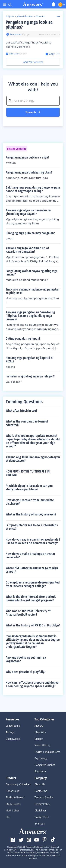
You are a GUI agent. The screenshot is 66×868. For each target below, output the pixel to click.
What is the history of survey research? (31, 514)
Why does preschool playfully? (26, 672)
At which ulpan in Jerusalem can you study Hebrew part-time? (29, 488)
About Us (40, 784)
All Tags (10, 732)
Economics (40, 772)
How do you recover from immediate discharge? (30, 502)
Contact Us (41, 791)
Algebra (39, 726)
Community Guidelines (18, 784)
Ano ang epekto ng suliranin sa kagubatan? (26, 659)
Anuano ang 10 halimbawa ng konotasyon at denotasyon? (33, 459)
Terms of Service (44, 797)
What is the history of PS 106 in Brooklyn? (33, 625)
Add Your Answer (33, 62)
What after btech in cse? (21, 411)
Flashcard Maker (15, 797)
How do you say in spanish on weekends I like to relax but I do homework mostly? (33, 541)
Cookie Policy (42, 817)
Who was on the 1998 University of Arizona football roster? (28, 613)
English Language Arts (47, 752)
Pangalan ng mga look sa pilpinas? (29, 25)
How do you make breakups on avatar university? (30, 556)
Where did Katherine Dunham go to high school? (32, 570)
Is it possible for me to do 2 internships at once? (32, 527)
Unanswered (13, 739)
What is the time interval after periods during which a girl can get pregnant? (31, 599)
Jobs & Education (25, 16)
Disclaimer (40, 811)
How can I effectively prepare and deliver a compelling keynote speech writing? (33, 684)
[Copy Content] (50, 54)
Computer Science (45, 765)
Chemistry (40, 732)
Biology (39, 739)
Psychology (41, 758)
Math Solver (12, 811)
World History (42, 745)
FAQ (8, 817)
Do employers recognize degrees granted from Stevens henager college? (33, 584)
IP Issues (40, 824)
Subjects (10, 16)
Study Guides (13, 804)
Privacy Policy (42, 804)
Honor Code (12, 791)
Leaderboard (13, 726)
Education (40, 16)
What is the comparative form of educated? (27, 423)
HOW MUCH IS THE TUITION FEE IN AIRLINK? (28, 473)
